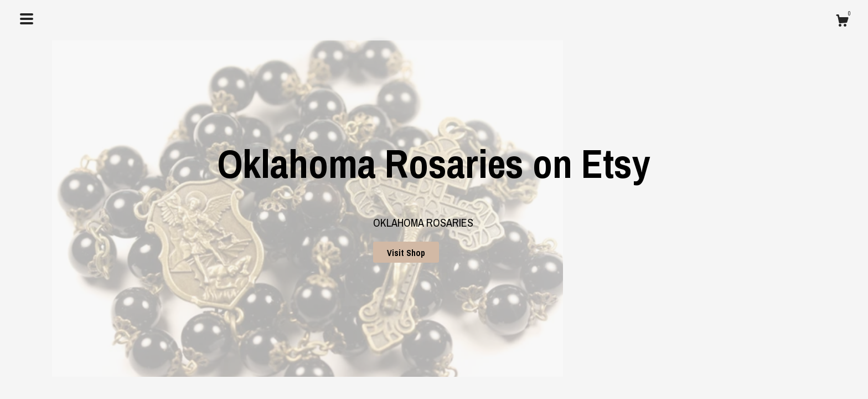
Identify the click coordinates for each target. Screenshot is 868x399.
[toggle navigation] (27, 19)
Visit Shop (406, 253)
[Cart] (842, 22)
